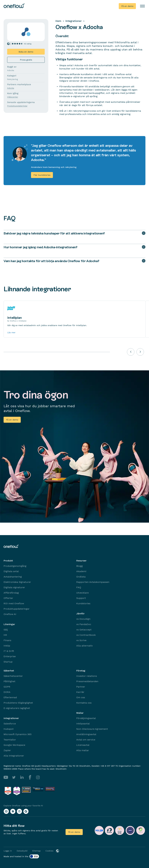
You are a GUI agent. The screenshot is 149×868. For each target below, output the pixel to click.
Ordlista (81, 577)
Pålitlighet (9, 681)
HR (5, 635)
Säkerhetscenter (13, 676)
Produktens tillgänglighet (18, 703)
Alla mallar (83, 750)
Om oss (81, 697)
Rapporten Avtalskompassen (93, 582)
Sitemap (36, 851)
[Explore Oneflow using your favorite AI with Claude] (13, 811)
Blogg (79, 566)
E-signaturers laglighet (17, 708)
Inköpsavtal (83, 724)
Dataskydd (22, 851)
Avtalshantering (13, 577)
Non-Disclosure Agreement (92, 729)
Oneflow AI (10, 614)
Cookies (49, 851)
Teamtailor (10, 740)
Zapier (7, 750)
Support (81, 598)
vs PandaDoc (84, 624)
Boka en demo (26, 52)
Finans (7, 640)
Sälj (6, 630)
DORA (7, 692)
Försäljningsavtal (86, 718)
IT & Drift (9, 651)
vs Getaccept (84, 630)
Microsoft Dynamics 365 (18, 734)
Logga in (8, 851)
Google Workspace (14, 745)
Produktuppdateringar (17, 609)
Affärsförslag (11, 593)
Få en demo (127, 6)
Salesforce (10, 724)
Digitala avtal (11, 571)
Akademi (81, 571)
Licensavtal (83, 745)
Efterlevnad (10, 697)
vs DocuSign (83, 619)
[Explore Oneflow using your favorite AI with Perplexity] (19, 811)
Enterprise (10, 656)
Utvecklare (82, 593)
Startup (8, 662)
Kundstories (83, 603)
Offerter (8, 598)
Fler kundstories (42, 175)
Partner (81, 687)
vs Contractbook (86, 635)
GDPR (7, 687)
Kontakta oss (84, 703)
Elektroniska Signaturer (17, 582)
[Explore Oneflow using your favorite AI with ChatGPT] (6, 811)
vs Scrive (81, 640)
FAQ (79, 587)
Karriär (80, 692)
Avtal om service (86, 740)
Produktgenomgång (15, 566)
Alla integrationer (14, 756)
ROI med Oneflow (14, 603)
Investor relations (87, 676)
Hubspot (9, 729)
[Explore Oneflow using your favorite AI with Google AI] (26, 811)
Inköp (7, 646)
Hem (58, 21)
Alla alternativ (84, 646)
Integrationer (74, 21)
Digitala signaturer (14, 587)
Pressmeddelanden (87, 681)
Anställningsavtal (86, 734)
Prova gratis (26, 60)
